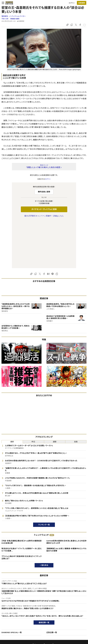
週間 (55, 394)
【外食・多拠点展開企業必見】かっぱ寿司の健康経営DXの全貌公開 (22, 494)
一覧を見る (44, 517)
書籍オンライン (39, 620)
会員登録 (82, 3)
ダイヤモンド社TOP (74, 608)
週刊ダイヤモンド (40, 612)
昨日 (33, 394)
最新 (12, 394)
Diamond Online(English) (43, 608)
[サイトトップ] (9, 3)
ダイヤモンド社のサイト (43, 604)
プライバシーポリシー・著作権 (14, 628)
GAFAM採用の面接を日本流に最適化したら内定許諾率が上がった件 (66, 494)
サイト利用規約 (9, 620)
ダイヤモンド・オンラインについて (16, 604)
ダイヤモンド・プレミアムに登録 (44, 209)
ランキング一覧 (44, 477)
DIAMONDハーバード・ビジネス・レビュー (48, 616)
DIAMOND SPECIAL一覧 (12, 584)
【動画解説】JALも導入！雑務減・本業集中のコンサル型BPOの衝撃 (66, 502)
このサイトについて (10, 608)
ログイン (72, 3)
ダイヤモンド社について (76, 604)
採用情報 (70, 616)
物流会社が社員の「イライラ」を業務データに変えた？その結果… (22, 502)
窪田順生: (14, 16)
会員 (76, 394)
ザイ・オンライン (40, 624)
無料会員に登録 (44, 192)
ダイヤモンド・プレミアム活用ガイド (15, 616)
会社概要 (70, 612)
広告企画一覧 (52, 584)
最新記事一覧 (44, 575)
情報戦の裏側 (15, 19)
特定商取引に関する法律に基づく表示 (16, 624)
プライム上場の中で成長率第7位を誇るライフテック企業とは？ (22, 509)
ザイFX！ (37, 628)
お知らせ (70, 620)
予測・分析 (5, 19)
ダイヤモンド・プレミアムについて (15, 612)
